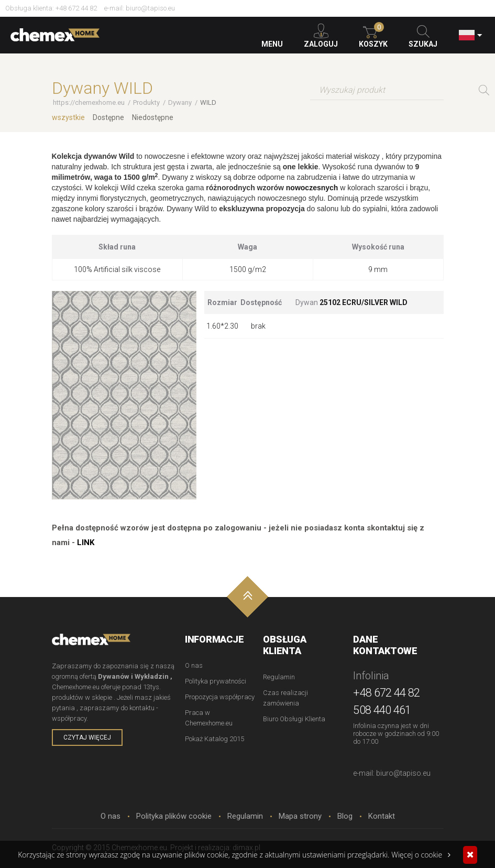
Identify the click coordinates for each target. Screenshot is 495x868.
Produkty (146, 102)
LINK (86, 542)
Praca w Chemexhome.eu (209, 718)
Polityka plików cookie (174, 816)
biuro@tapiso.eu (150, 8)
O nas (194, 665)
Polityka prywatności (216, 681)
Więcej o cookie (421, 855)
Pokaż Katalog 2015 (214, 739)
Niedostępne (153, 117)
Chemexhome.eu (55, 37)
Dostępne (108, 117)
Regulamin (279, 677)
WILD (208, 102)
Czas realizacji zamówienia (285, 698)
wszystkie (68, 117)
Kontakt (382, 816)
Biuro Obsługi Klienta (294, 719)
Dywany (180, 102)
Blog (345, 816)
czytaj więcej (87, 737)
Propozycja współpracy (220, 697)
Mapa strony (300, 816)
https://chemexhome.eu (89, 102)
